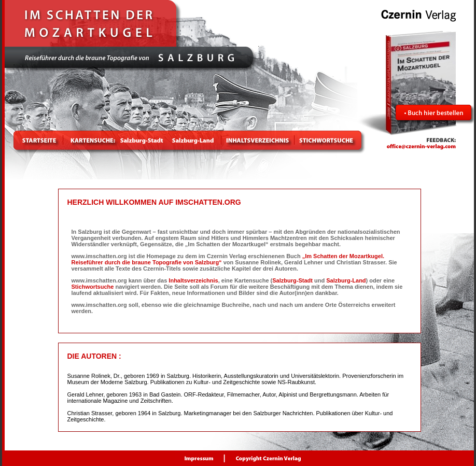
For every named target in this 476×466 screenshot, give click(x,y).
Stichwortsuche (93, 287)
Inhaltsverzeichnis (193, 280)
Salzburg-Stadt (292, 280)
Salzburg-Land (346, 280)
